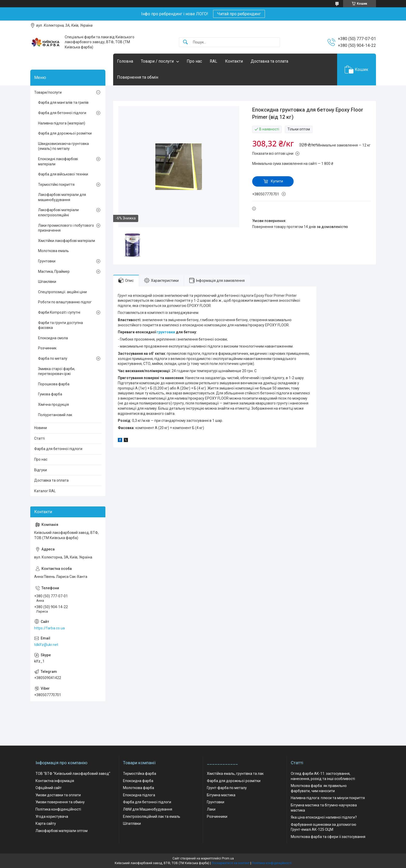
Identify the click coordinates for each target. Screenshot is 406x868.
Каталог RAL (45, 491)
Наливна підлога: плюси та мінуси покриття (328, 798)
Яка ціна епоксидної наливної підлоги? (324, 817)
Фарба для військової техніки (63, 174)
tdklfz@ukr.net (46, 645)
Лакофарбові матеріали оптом (61, 831)
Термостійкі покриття (56, 185)
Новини (41, 428)
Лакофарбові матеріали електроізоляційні (58, 212)
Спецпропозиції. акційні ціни (62, 292)
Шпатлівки (132, 823)
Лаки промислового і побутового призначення (66, 228)
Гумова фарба (50, 394)
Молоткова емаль (53, 251)
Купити (277, 181)
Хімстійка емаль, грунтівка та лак (235, 774)
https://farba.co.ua (49, 628)
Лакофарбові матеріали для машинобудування (62, 197)
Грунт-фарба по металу (227, 788)
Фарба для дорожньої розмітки (65, 133)
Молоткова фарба (139, 788)
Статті (39, 438)
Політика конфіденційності (58, 809)
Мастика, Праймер (54, 271)
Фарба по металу (53, 358)
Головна (125, 61)
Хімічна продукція (53, 404)
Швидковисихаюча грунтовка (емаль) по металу (63, 146)
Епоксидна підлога (139, 795)
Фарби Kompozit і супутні (59, 312)
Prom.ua (228, 858)
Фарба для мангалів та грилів (63, 102)
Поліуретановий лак (55, 415)
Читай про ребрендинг (239, 14)
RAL (213, 61)
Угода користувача (52, 816)
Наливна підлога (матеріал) (62, 123)
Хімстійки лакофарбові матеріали (67, 241)
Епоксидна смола (53, 338)
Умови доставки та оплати (58, 795)
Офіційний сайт (49, 788)
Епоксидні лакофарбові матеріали (58, 161)
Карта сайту (46, 823)
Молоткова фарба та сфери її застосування (328, 837)
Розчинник (47, 348)
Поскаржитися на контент (231, 863)
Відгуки (41, 470)
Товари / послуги (157, 61)
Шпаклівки (47, 282)
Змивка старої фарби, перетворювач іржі (57, 371)
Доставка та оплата (269, 61)
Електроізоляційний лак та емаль (152, 816)
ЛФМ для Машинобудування (148, 809)
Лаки (211, 809)
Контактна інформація (55, 781)
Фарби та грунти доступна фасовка (60, 325)
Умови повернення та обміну (60, 802)
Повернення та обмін (138, 77)
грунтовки (166, 332)
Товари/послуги (48, 92)
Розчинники (217, 816)
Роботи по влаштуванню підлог (65, 302)
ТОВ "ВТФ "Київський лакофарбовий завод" (73, 774)
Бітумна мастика (221, 795)
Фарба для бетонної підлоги (62, 113)
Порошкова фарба (54, 384)
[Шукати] (185, 42)
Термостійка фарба (140, 774)
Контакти (234, 61)
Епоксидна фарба (138, 781)
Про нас (194, 61)
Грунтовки (47, 261)
